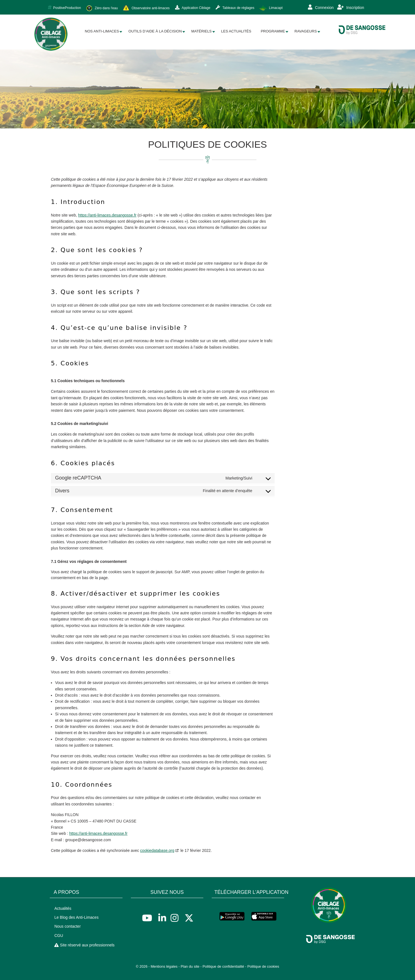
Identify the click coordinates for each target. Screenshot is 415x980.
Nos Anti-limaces (102, 31)
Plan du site (190, 966)
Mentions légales (164, 966)
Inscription (351, 7)
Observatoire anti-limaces (146, 8)
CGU (59, 936)
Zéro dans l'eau (102, 8)
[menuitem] (102, 31)
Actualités (63, 908)
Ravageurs (306, 31)
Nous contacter (67, 926)
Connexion (321, 7)
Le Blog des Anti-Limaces (76, 917)
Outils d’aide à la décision (155, 31)
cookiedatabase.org (157, 850)
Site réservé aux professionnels (84, 945)
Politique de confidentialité (223, 966)
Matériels (201, 31)
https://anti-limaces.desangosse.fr (107, 215)
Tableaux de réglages (235, 8)
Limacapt (271, 8)
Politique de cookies (263, 966)
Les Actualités (236, 31)
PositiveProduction (64, 8)
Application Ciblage (193, 8)
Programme (273, 31)
